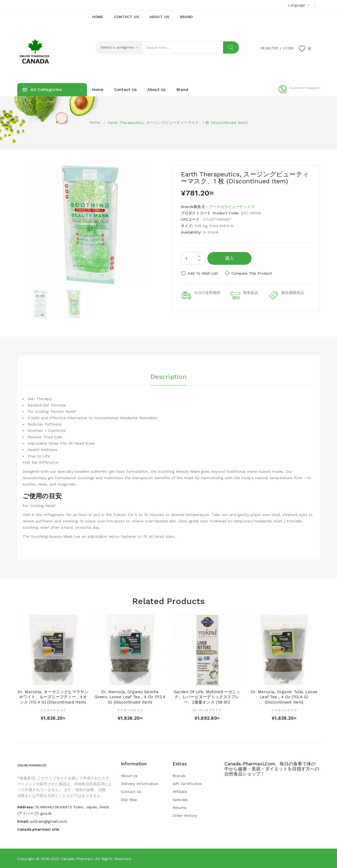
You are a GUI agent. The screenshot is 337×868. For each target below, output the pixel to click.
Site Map (129, 800)
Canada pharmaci (77, 859)
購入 (230, 258)
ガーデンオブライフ (207, 710)
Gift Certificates (187, 784)
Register (267, 48)
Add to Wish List (203, 273)
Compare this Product (252, 273)
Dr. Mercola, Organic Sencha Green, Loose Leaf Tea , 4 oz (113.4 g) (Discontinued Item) (130, 697)
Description (168, 376)
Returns (180, 808)
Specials (180, 800)
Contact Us (131, 792)
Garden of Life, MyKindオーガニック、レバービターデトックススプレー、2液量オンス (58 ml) (207, 697)
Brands (179, 776)
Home (95, 122)
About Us (129, 776)
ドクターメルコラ (53, 710)
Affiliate (180, 792)
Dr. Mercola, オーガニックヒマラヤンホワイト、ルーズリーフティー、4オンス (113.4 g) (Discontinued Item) (53, 697)
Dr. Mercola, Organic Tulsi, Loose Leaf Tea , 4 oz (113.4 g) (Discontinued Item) (284, 697)
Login (287, 48)
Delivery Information (140, 784)
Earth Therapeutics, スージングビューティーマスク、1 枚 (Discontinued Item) (178, 123)
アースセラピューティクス (232, 207)
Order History (185, 815)
